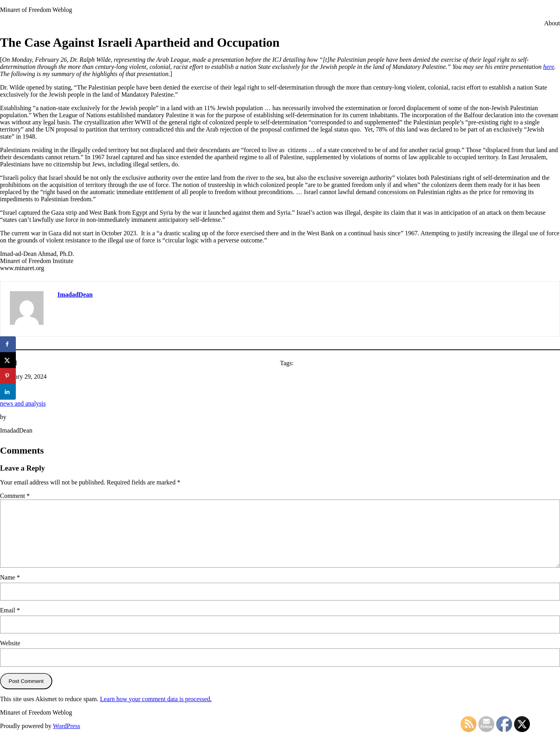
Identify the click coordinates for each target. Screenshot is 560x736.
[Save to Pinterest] (8, 376)
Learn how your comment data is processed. (156, 699)
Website (10, 643)
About (552, 23)
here (549, 67)
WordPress (66, 726)
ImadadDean (75, 295)
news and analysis (23, 403)
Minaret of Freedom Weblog (36, 10)
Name (10, 577)
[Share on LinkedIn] (8, 392)
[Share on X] (8, 360)
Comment (15, 496)
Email (10, 610)
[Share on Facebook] (8, 344)
